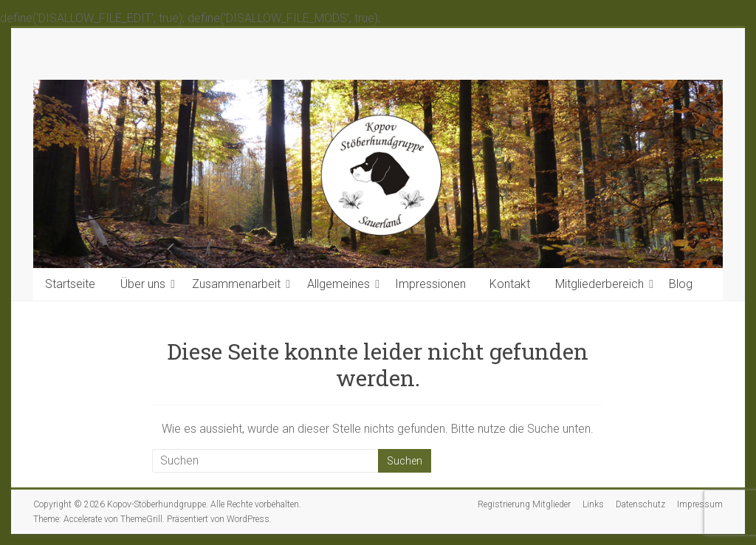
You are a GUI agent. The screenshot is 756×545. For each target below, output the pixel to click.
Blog (681, 284)
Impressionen (430, 284)
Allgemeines (339, 284)
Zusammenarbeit (236, 284)
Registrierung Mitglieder (524, 504)
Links (593, 504)
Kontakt (510, 284)
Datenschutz (640, 504)
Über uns (143, 284)
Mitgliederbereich (599, 284)
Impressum (700, 504)
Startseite (70, 284)
